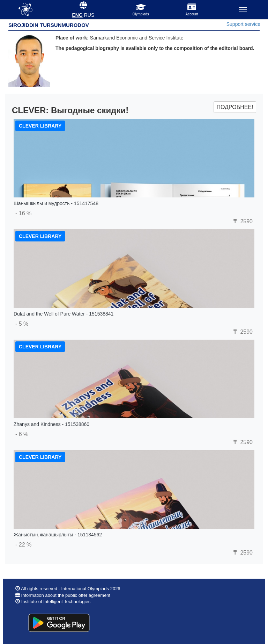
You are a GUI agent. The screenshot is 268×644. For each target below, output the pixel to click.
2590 (242, 221)
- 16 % (23, 213)
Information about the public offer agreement (65, 595)
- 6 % (22, 434)
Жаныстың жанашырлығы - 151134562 (58, 535)
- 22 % (23, 545)
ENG (77, 15)
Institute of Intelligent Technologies (56, 602)
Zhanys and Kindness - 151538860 (51, 424)
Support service (243, 24)
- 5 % (22, 324)
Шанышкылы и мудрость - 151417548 (56, 203)
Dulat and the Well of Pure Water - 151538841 (64, 314)
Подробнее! (235, 107)
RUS (89, 15)
